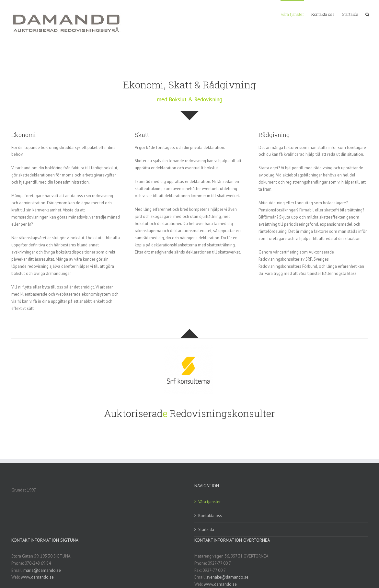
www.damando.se (37, 577)
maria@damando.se (42, 570)
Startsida (206, 530)
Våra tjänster (209, 502)
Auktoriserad (133, 413)
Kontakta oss (210, 516)
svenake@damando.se (227, 577)
